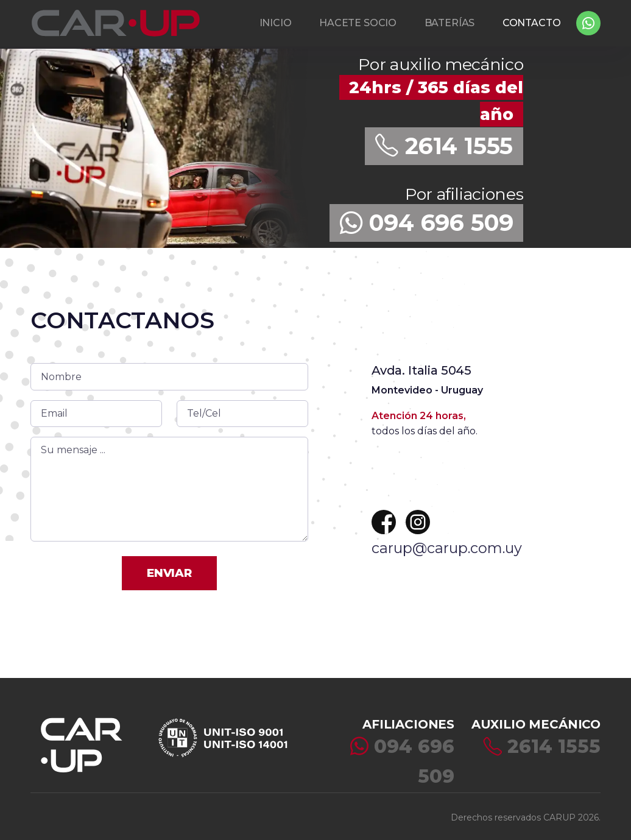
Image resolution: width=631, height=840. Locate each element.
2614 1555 (444, 146)
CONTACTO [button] (532, 23)
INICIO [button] (276, 23)
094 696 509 (427, 223)
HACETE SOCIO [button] (358, 23)
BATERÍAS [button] (450, 23)
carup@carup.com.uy (447, 548)
